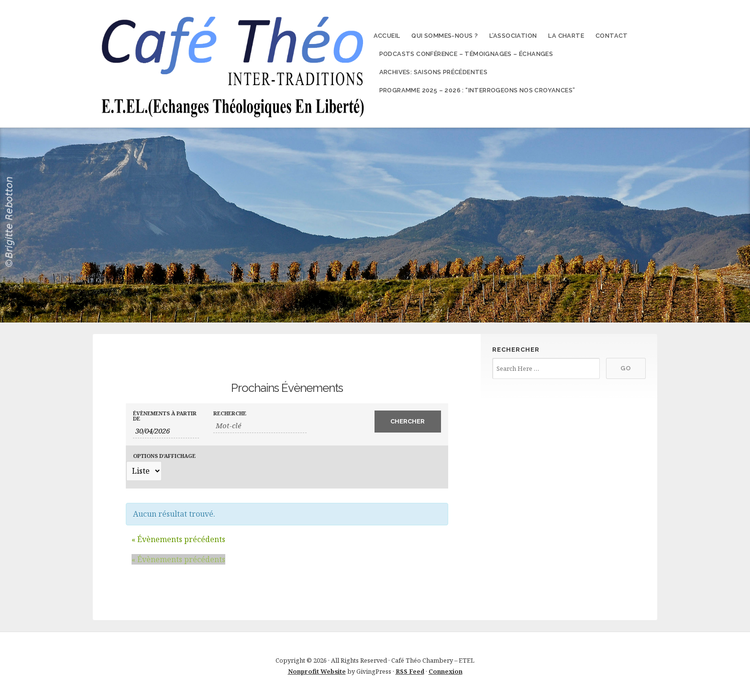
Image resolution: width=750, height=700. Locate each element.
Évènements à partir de (165, 416)
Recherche (230, 413)
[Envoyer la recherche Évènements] (408, 422)
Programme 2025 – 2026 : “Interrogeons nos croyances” (477, 90)
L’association (513, 36)
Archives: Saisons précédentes (434, 72)
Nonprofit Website (317, 671)
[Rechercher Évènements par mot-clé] (260, 426)
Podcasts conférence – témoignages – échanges (466, 54)
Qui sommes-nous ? (445, 36)
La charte (566, 36)
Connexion (446, 671)
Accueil (387, 36)
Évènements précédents (178, 539)
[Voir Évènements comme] (144, 471)
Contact (612, 36)
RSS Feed (410, 671)
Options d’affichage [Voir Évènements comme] (164, 456)
